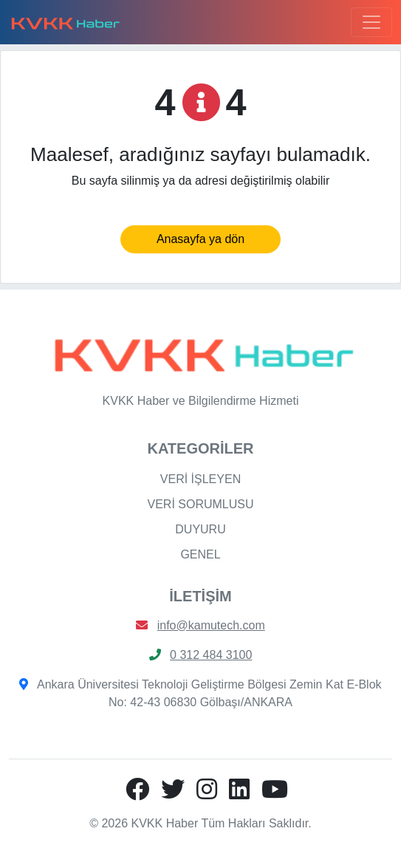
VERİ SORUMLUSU (200, 504)
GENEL (200, 554)
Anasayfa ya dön (200, 239)
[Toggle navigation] (371, 22)
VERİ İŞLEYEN (200, 479)
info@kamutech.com (211, 625)
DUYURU (200, 529)
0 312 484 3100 (211, 655)
